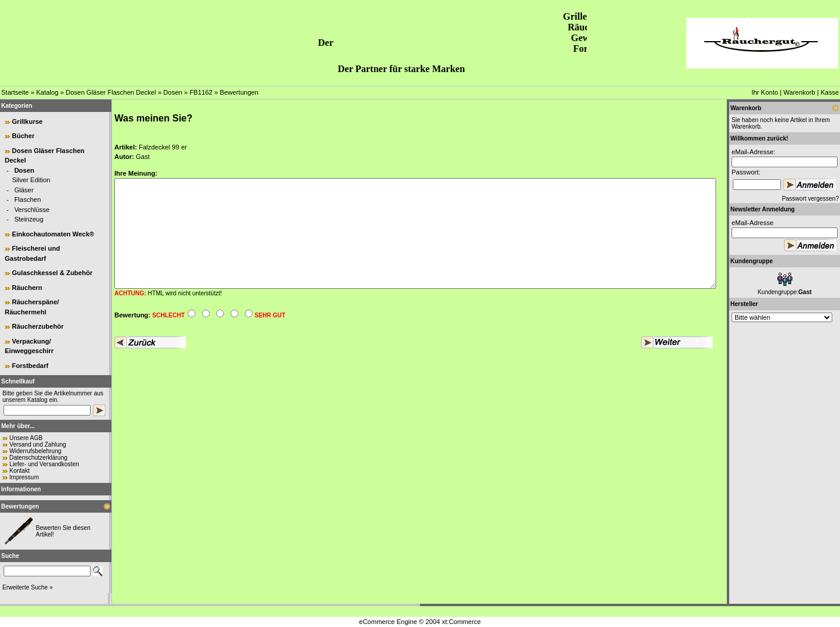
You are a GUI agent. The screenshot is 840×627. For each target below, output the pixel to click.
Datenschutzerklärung (38, 458)
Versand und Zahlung (38, 444)
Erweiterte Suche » (28, 587)
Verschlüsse (32, 210)
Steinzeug (29, 219)
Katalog (47, 92)
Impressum (24, 477)
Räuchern (27, 288)
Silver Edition (31, 180)
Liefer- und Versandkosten (44, 464)
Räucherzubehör (38, 326)
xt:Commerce (461, 622)
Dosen (173, 92)
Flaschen (28, 199)
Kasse (830, 92)
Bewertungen (239, 92)
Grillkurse (27, 121)
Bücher (23, 136)
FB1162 (201, 92)
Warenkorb (799, 92)
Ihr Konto (765, 92)
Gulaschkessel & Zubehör (52, 273)
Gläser (24, 190)
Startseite (15, 92)
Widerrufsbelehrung (35, 451)
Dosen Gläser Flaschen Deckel (111, 92)
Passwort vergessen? (810, 199)
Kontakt (20, 471)
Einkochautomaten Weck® (53, 234)
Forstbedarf (30, 366)
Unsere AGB (26, 438)
